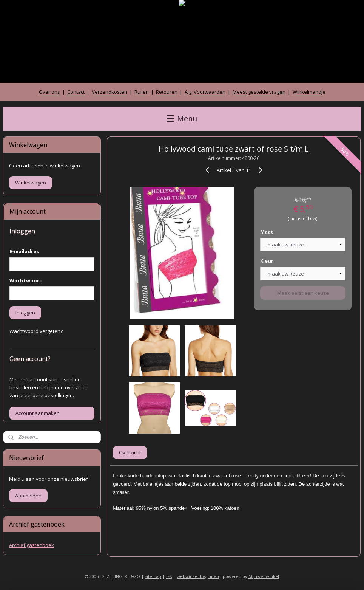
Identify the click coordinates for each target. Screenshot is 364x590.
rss (169, 576)
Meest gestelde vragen (259, 92)
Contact (76, 92)
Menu (182, 118)
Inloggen (25, 313)
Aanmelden (28, 496)
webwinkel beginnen (198, 576)
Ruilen (142, 92)
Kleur (267, 261)
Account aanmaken (38, 413)
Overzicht (130, 452)
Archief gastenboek (32, 545)
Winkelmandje (309, 92)
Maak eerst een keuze (303, 293)
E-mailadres (24, 251)
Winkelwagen (31, 183)
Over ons (49, 92)
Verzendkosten (110, 92)
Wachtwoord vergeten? (36, 331)
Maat (267, 232)
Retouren (167, 92)
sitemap (153, 576)
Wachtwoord (26, 280)
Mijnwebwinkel (264, 576)
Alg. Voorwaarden (205, 92)
